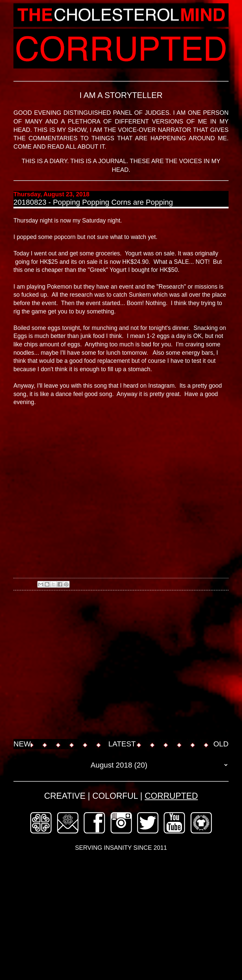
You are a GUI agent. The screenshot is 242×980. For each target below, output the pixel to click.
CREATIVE (65, 796)
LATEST (122, 744)
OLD (221, 744)
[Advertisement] (63, 665)
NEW (22, 744)
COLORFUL (115, 796)
